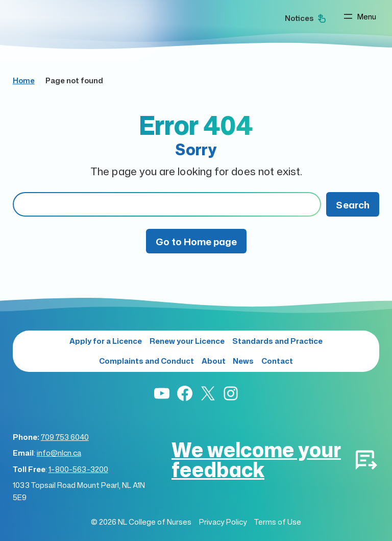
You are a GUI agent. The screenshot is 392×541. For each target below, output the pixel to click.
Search (353, 205)
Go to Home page (196, 241)
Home (24, 80)
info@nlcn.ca (59, 453)
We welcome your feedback (256, 459)
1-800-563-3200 (78, 469)
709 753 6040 (65, 437)
